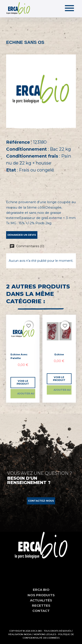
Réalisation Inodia (20, 634)
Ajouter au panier (26, 394)
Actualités (41, 600)
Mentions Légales (45, 634)
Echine (59, 354)
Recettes (41, 605)
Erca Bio (41, 590)
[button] (41, 501)
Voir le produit (23, 382)
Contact (41, 611)
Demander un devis (22, 235)
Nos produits (41, 595)
